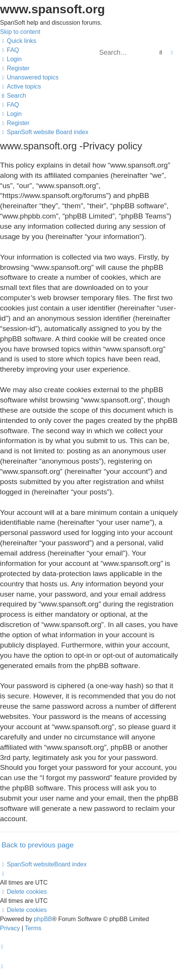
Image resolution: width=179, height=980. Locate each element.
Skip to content (20, 32)
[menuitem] (10, 50)
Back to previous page (38, 845)
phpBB (43, 919)
